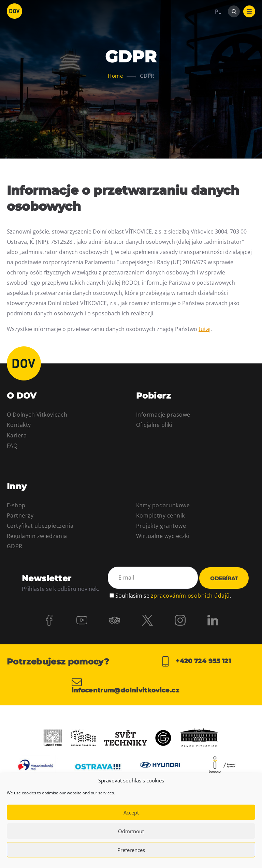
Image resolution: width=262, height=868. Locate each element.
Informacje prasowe (163, 415)
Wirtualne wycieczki (163, 536)
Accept (131, 812)
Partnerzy (20, 515)
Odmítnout (131, 831)
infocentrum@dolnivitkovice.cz (125, 685)
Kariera (17, 435)
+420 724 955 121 (196, 661)
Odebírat (224, 578)
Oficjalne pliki (154, 425)
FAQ (12, 446)
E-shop (16, 505)
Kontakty (19, 425)
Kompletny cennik (161, 515)
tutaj (205, 329)
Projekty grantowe (161, 526)
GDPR (15, 546)
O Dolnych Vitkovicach (37, 415)
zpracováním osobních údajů (190, 596)
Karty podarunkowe (163, 505)
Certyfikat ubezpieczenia (40, 526)
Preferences (131, 850)
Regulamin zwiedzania (37, 536)
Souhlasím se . (173, 596)
